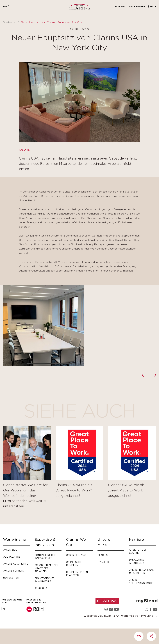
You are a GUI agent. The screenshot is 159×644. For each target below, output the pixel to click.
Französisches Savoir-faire (44, 580)
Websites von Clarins (100, 616)
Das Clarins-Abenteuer (137, 561)
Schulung (41, 588)
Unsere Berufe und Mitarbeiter (142, 571)
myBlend (103, 562)
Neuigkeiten (11, 578)
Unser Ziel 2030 (76, 555)
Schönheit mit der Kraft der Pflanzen (47, 568)
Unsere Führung (14, 571)
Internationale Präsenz (131, 7)
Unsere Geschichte (16, 564)
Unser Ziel (10, 550)
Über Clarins (12, 557)
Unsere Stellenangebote (141, 582)
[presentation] (144, 375)
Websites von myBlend (138, 616)
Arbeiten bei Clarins (137, 551)
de (152, 7)
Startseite (9, 22)
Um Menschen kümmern (75, 564)
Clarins (103, 555)
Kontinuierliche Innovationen (45, 557)
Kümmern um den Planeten (77, 574)
